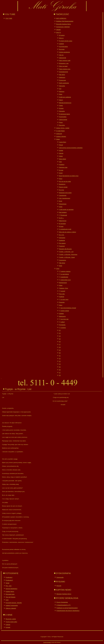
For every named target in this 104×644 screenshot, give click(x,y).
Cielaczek (59, 134)
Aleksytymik (63, 58)
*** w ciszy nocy (64, 299)
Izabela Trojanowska (12, 605)
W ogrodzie (62, 224)
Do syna (61, 190)
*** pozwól (62, 291)
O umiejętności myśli (65, 229)
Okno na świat (63, 66)
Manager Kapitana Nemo (64, 594)
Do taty (61, 170)
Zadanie (61, 44)
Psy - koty (9, 586)
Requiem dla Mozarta (65, 249)
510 (60, 89)
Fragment (62, 246)
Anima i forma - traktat (63, 128)
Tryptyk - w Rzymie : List (66, 252)
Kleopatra (62, 111)
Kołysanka (62, 238)
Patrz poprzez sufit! (65, 61)
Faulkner (62, 297)
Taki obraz (62, 263)
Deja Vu (58, 32)
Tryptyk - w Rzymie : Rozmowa (68, 254)
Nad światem (63, 212)
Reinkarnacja (63, 283)
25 (60, 339)
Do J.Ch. (62, 235)
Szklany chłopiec (61, 136)
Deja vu (61, 38)
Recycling (62, 125)
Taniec (61, 105)
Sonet (61, 173)
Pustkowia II (9, 580)
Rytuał (61, 145)
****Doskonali (63, 215)
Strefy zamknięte (64, 83)
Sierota (61, 153)
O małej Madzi (60, 131)
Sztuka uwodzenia (64, 52)
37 (60, 373)
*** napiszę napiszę (65, 271)
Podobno (62, 165)
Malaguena (62, 316)
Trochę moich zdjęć (11, 622)
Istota (61, 207)
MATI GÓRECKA (61, 18)
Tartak (7, 583)
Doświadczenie (63, 72)
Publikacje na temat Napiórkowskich (67, 608)
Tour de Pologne (11, 597)
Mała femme (63, 221)
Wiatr (61, 266)
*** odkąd (62, 322)
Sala (60, 162)
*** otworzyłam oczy (65, 280)
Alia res (61, 55)
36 (60, 370)
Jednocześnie (63, 120)
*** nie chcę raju (64, 319)
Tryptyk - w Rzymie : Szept (67, 257)
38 (60, 375)
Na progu (62, 49)
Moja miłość (63, 159)
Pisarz (61, 122)
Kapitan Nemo (10, 591)
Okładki (58, 30)
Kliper (61, 285)
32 (60, 359)
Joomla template (47, 642)
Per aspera (62, 243)
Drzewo (61, 108)
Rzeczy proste (63, 187)
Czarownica (62, 260)
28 (60, 347)
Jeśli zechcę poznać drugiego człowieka (71, 148)
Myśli (61, 201)
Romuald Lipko (10, 594)
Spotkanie (62, 240)
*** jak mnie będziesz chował (67, 308)
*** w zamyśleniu (64, 274)
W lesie (61, 226)
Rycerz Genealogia (62, 602)
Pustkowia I (9, 577)
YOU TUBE (9, 18)
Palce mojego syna (65, 69)
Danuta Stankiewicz (11, 589)
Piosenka (62, 302)
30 (60, 353)
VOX (7, 600)
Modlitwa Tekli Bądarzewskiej (65, 21)
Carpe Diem (63, 142)
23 (60, 333)
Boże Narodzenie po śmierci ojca (69, 176)
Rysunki (59, 586)
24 (60, 336)
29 (60, 350)
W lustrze (62, 35)
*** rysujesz (62, 328)
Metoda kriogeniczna (65, 103)
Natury (61, 100)
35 (60, 367)
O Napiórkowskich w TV (63, 605)
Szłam (58, 139)
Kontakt (8, 627)
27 (60, 344)
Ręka (61, 94)
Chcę (58, 269)
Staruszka (62, 86)
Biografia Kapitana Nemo (64, 24)
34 (60, 364)
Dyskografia (60, 577)
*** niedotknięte (64, 277)
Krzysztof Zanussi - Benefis (14, 603)
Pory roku (62, 294)
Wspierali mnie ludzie (65, 193)
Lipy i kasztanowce (65, 198)
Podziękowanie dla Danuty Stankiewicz (68, 611)
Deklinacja (62, 77)
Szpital (61, 150)
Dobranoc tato (63, 167)
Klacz (61, 305)
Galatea (61, 314)
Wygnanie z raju (64, 63)
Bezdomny (62, 184)
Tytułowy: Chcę (63, 288)
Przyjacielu (62, 325)
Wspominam (63, 204)
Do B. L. (61, 218)
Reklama (62, 92)
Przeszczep (62, 80)
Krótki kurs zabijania (65, 97)
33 (60, 361)
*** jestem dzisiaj (64, 311)
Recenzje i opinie (11, 619)
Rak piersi (62, 75)
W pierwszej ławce (64, 114)
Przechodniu (63, 117)
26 (60, 342)
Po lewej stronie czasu (66, 41)
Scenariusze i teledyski (63, 27)
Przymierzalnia (63, 47)
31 (60, 356)
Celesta (8, 625)
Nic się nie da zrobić (65, 181)
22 (60, 330)
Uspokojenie (63, 195)
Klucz (61, 179)
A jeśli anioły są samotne (66, 210)
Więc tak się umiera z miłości (67, 232)
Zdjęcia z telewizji (11, 608)
